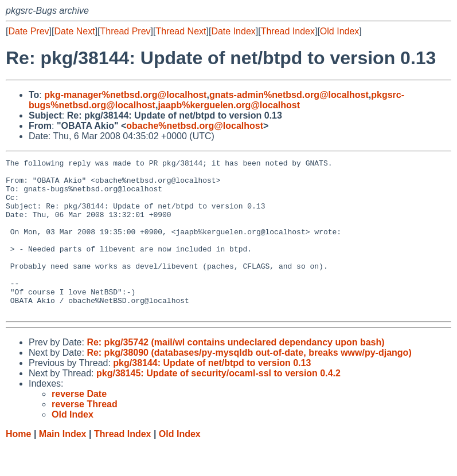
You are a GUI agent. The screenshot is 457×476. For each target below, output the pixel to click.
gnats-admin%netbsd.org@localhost (289, 95)
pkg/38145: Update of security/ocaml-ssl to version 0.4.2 (218, 404)
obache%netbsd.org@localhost (195, 126)
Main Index (63, 465)
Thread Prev (126, 31)
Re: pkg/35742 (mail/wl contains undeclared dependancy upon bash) (235, 373)
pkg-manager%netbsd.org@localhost (125, 95)
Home (18, 465)
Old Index (339, 31)
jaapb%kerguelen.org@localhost (229, 105)
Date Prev (28, 31)
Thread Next (181, 31)
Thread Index (288, 31)
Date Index (233, 31)
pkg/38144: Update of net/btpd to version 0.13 (212, 394)
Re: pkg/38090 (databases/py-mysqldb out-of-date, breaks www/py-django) (249, 383)
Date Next (74, 31)
